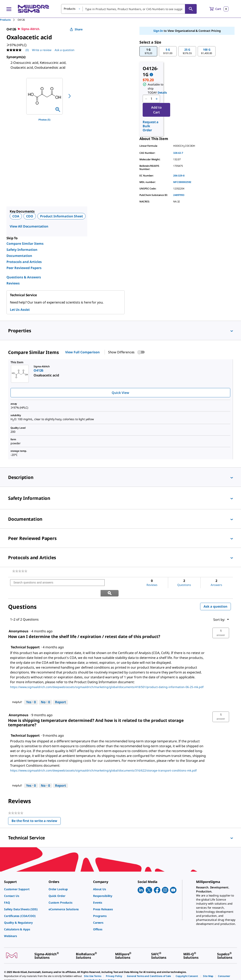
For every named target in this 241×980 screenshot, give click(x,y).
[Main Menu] (9, 9)
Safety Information (22, 250)
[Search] (191, 9)
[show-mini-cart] (219, 9)
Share (76, 29)
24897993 (179, 195)
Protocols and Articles (24, 262)
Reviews (13, 283)
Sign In (158, 31)
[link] (20, 571)
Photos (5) (44, 120)
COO (30, 216)
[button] (148, 51)
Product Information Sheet (62, 216)
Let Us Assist (20, 310)
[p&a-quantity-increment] (157, 99)
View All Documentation (29, 226)
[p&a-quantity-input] (151, 99)
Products (5, 20)
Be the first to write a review (36, 811)
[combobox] (129, 9)
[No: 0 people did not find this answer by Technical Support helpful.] (45, 692)
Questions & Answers (24, 277)
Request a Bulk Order (151, 126)
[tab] (9, 20)
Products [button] (70, 9)
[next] (70, 96)
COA (16, 216)
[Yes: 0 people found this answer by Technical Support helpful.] (31, 692)
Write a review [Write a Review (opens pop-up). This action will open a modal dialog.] (42, 50)
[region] (45, 96)
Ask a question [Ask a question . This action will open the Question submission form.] (65, 50)
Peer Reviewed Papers (24, 268)
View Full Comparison (82, 352)
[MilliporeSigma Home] (33, 9)
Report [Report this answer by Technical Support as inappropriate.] (61, 692)
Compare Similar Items (25, 244)
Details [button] (162, 92)
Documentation (19, 256)
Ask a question (216, 596)
